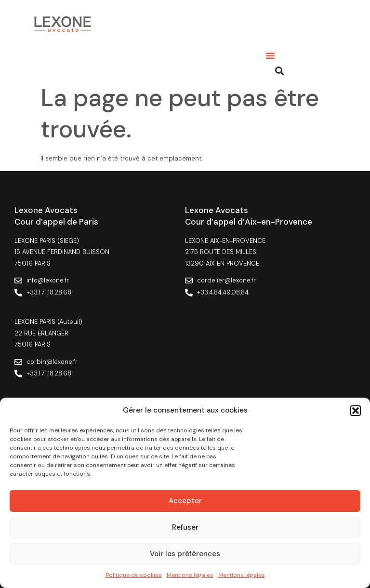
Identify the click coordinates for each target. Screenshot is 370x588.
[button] (356, 411)
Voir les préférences (185, 554)
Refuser (185, 527)
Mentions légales (190, 575)
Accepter (185, 501)
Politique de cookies (134, 575)
